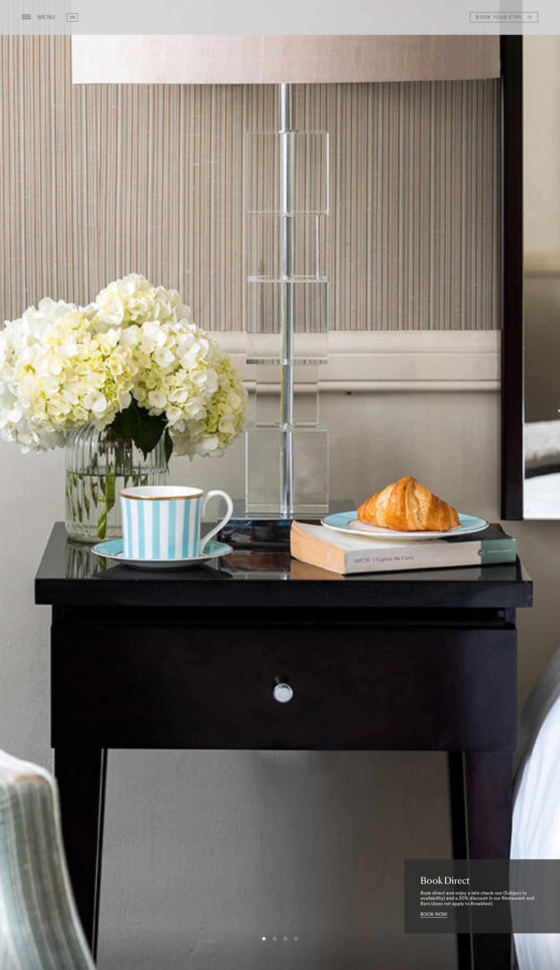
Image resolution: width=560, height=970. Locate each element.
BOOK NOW (434, 914)
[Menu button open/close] (26, 17)
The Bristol (280, 17)
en (73, 17)
